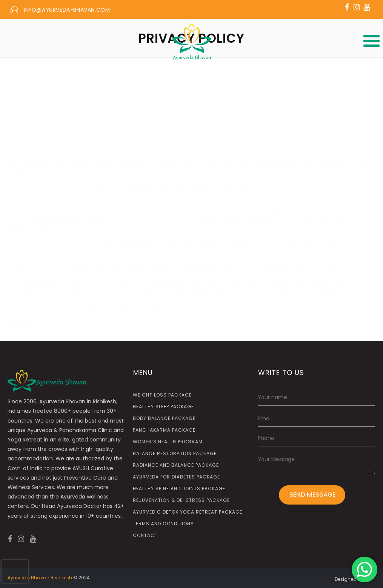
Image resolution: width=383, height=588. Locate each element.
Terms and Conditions (163, 524)
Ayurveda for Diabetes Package (176, 477)
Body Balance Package (164, 418)
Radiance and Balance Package (176, 465)
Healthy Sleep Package (163, 407)
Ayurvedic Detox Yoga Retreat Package (188, 512)
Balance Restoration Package (175, 453)
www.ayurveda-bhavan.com (49, 149)
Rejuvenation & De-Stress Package (181, 500)
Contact (145, 535)
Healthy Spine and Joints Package (179, 488)
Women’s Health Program (168, 442)
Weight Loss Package (162, 395)
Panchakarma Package (164, 430)
